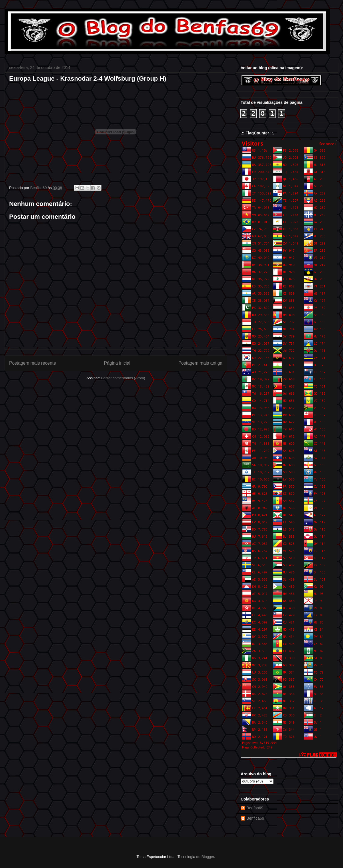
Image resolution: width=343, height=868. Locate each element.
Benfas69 (255, 808)
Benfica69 (255, 818)
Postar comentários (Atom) (123, 378)
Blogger (208, 857)
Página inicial (117, 363)
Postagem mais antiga (200, 363)
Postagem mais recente (33, 363)
